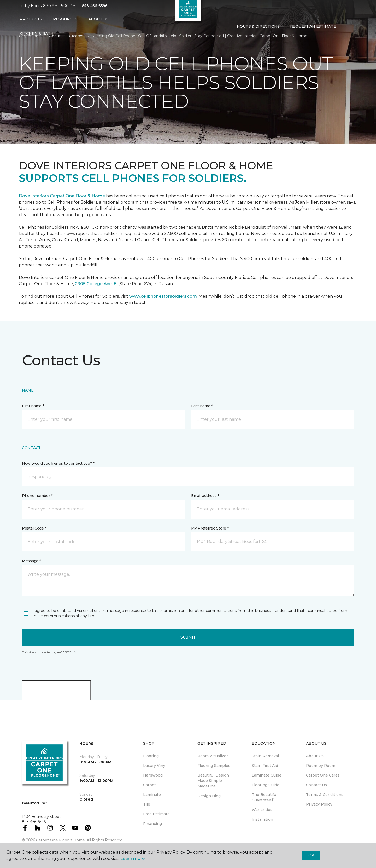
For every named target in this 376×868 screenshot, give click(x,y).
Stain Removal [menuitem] (265, 756)
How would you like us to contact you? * (58, 463)
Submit (188, 637)
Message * (31, 561)
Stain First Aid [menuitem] (265, 766)
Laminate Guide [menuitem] (267, 775)
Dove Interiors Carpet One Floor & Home (62, 196)
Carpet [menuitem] (149, 785)
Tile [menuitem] (147, 804)
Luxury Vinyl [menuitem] (155, 766)
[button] (345, 30)
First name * (33, 406)
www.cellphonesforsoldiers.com (163, 296)
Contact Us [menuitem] (316, 785)
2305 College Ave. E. (96, 284)
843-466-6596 (95, 9)
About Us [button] (98, 23)
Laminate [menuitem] (152, 795)
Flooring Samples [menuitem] (214, 766)
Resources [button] (65, 23)
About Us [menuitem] (315, 756)
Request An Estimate (313, 30)
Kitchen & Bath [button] (37, 37)
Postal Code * (34, 528)
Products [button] (31, 23)
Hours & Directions (258, 30)
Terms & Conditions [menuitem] (325, 795)
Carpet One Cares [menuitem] (323, 775)
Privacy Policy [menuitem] (319, 804)
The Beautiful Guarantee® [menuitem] (265, 797)
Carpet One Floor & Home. (61, 840)
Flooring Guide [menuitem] (266, 785)
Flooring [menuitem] (151, 756)
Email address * (205, 496)
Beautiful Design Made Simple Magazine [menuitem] (213, 781)
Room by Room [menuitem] (321, 766)
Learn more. (133, 858)
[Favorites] (351, 30)
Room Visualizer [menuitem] (213, 756)
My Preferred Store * (210, 528)
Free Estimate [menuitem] (156, 814)
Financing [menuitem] (152, 824)
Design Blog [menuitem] (209, 796)
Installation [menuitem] (262, 819)
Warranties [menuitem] (262, 810)
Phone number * (37, 496)
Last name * (202, 406)
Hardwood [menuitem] (153, 775)
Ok (311, 855)
